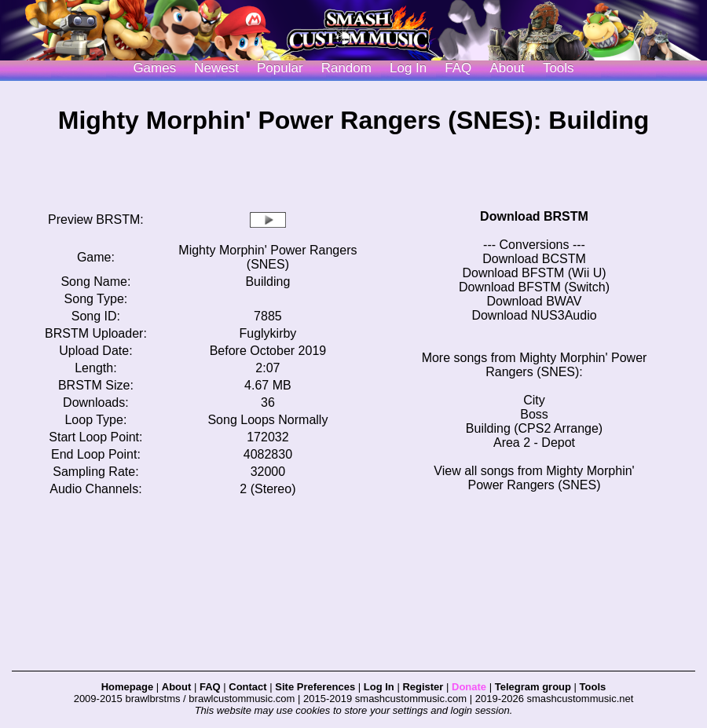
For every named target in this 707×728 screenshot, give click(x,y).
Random (346, 68)
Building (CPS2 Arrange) (534, 428)
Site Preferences (315, 687)
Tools (559, 68)
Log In (379, 687)
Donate (469, 687)
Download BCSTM (534, 259)
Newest (216, 68)
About (507, 68)
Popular (280, 68)
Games (154, 68)
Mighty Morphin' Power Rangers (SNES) (267, 257)
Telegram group (533, 687)
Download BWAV (535, 301)
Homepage (127, 687)
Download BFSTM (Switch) (534, 287)
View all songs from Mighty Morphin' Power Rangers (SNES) (534, 478)
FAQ (458, 68)
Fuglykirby (267, 333)
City (534, 400)
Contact (247, 687)
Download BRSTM (534, 216)
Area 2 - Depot (534, 443)
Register (423, 687)
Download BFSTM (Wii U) (534, 273)
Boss (534, 414)
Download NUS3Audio (534, 315)
